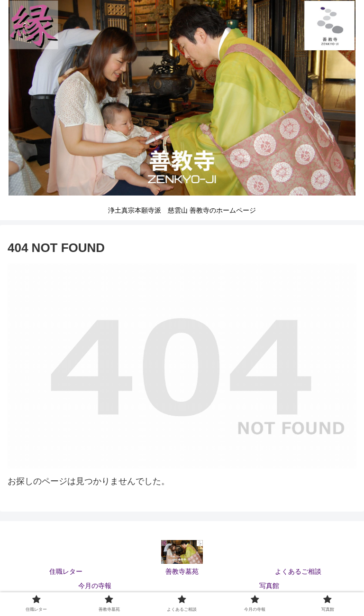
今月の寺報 (95, 586)
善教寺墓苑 (182, 571)
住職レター (66, 571)
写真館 (269, 586)
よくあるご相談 (298, 571)
